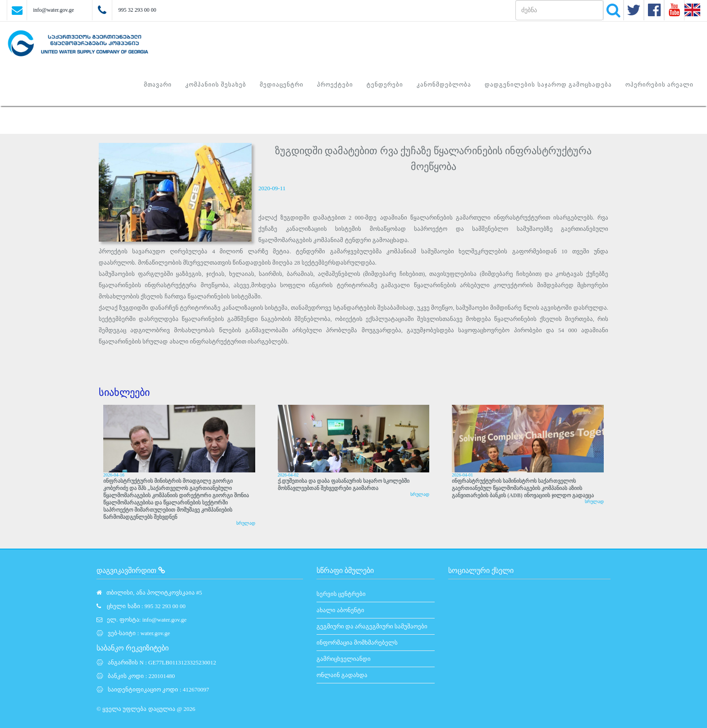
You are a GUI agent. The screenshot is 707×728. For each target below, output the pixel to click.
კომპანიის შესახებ (216, 85)
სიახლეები (124, 392)
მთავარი (158, 85)
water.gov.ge (155, 633)
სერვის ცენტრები (341, 594)
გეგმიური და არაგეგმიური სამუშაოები (372, 626)
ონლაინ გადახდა (342, 675)
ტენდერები (385, 85)
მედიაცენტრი (282, 85)
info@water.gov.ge (53, 10)
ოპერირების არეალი (659, 85)
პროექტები (335, 85)
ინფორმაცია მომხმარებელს (357, 643)
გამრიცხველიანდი (344, 659)
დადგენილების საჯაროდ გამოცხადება (548, 85)
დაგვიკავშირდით (131, 570)
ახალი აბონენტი (340, 610)
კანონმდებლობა (444, 85)
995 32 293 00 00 (137, 10)
